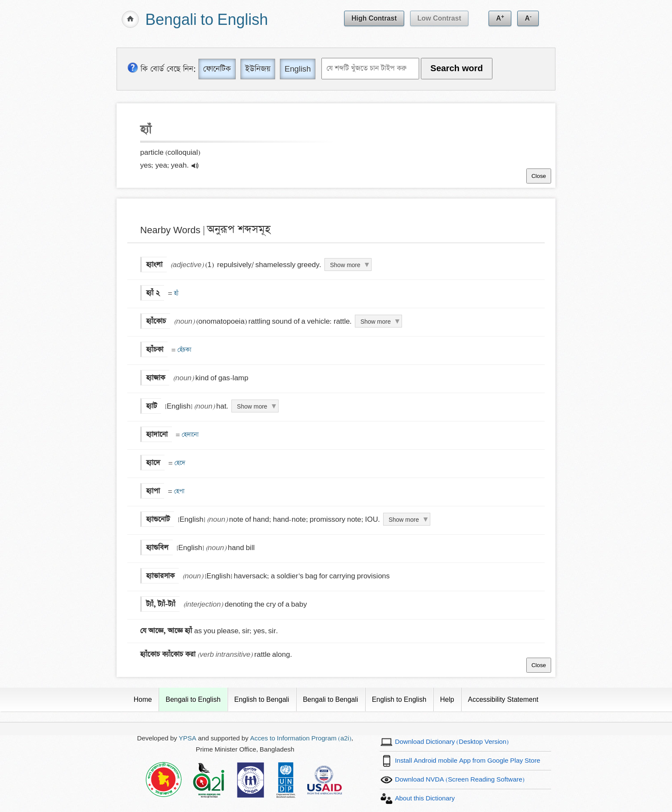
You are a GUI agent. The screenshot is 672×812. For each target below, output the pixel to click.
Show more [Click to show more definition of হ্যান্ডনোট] (404, 520)
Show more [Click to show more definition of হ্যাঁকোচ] (376, 322)
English (298, 69)
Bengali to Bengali (331, 699)
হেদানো (189, 435)
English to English (399, 699)
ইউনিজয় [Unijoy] (258, 69)
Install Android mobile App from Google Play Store (467, 761)
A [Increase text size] (500, 18)
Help (447, 699)
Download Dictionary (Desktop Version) (451, 742)
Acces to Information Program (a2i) (301, 738)
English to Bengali (262, 699)
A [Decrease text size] (528, 18)
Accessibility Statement (503, 699)
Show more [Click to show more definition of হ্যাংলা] (345, 265)
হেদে (179, 463)
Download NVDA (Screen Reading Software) (459, 780)
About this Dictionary (425, 798)
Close (539, 176)
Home (143, 699)
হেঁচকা (183, 350)
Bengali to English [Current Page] (193, 699)
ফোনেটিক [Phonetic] (217, 69)
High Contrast (374, 18)
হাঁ (175, 293)
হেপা (178, 491)
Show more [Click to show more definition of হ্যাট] (252, 406)
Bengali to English (207, 21)
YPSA (187, 738)
